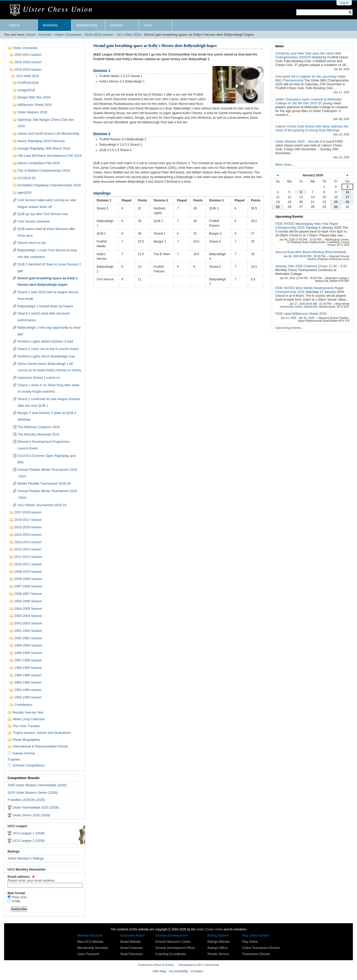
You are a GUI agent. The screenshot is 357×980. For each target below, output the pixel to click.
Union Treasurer (88, 954)
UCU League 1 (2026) (29, 833)
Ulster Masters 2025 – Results (298, 141)
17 (347, 197)
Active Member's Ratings (26, 858)
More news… (285, 165)
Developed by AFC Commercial (199, 965)
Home (14, 25)
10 (347, 192)
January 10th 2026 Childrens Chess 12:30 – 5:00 (311, 266)
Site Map (159, 971)
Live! (148, 25)
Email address (45, 879)
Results (117, 25)
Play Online (250, 942)
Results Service (218, 954)
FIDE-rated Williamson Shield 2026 (301, 314)
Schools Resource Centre (173, 942)
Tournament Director (256, 954)
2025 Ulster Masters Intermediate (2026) (37, 785)
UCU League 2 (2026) (29, 841)
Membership (87, 25)
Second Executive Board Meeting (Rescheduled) (311, 252)
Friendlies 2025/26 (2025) (26, 800)
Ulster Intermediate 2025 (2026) (36, 807)
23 (336, 202)
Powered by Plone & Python (156, 965)
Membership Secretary (93, 948)
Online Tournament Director (261, 948)
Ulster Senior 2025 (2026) (31, 815)
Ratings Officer (218, 948)
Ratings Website (219, 942)
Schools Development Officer (175, 948)
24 (347, 202)
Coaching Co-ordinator (171, 954)
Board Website (131, 942)
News (280, 46)
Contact (197, 971)
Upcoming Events (289, 216)
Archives (50, 25)
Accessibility (178, 971)
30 (336, 207)
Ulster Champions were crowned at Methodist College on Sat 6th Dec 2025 (308, 101)
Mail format (16, 893)
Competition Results (23, 778)
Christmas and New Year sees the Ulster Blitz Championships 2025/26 (308, 55)
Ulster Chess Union (209, 929)
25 (278, 207)
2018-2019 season (99, 35)
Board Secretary (132, 954)
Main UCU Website (90, 942)
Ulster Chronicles (68, 35)
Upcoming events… (290, 328)
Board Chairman (132, 948)
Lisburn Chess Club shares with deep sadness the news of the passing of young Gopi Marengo (312, 128)
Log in (344, 3)
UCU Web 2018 (129, 35)
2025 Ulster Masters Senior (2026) (33, 793)
